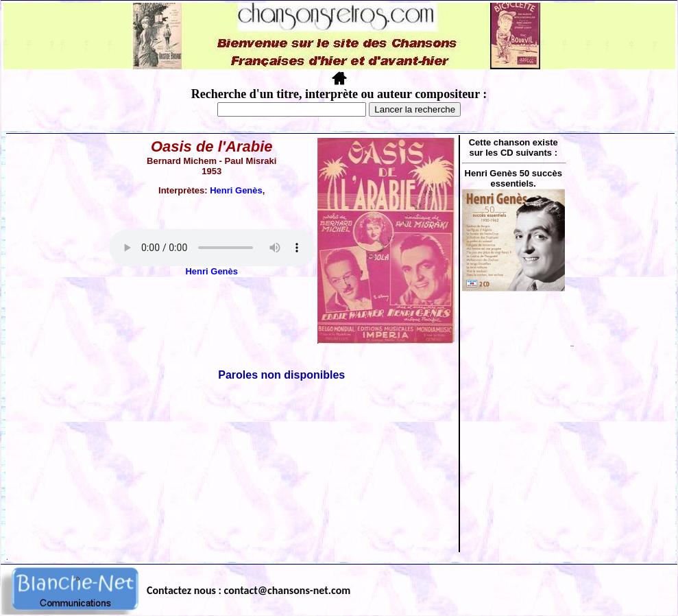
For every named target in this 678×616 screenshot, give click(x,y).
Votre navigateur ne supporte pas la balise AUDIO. (212, 248)
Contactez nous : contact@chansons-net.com (249, 590)
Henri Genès (236, 190)
